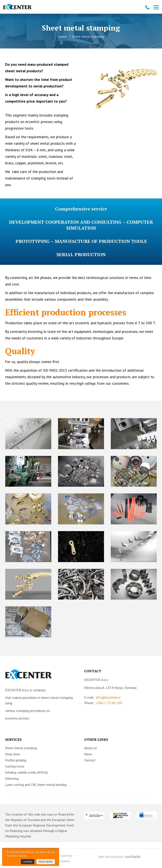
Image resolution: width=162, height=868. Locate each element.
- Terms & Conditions (42, 861)
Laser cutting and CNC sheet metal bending (36, 785)
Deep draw (13, 754)
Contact (90, 760)
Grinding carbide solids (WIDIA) (26, 772)
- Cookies (64, 861)
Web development (119, 857)
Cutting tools (15, 766)
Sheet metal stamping (21, 748)
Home (63, 36)
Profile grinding (16, 760)
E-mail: (102, 697)
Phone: (103, 703)
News (88, 754)
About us (90, 748)
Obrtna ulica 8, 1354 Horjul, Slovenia (110, 688)
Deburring (12, 778)
